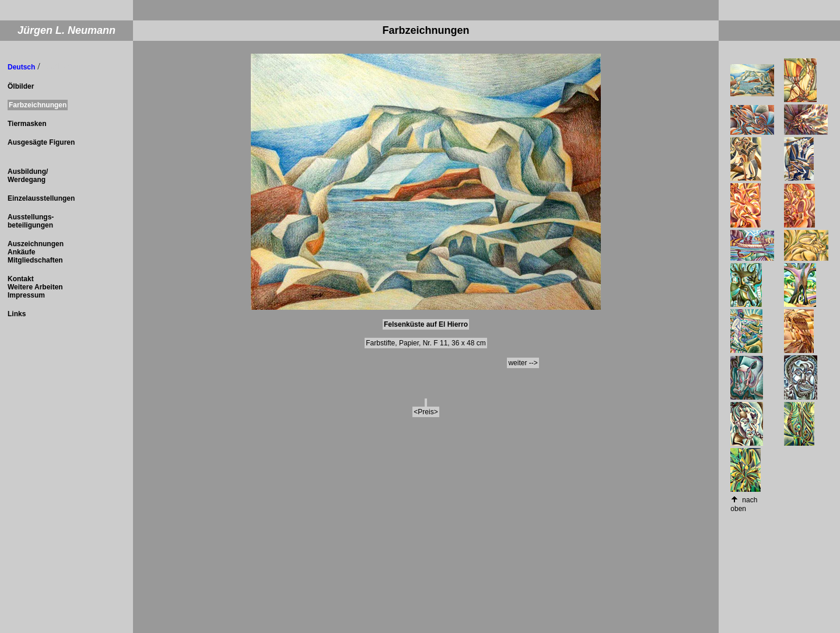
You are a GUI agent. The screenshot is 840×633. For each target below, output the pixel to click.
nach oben (744, 504)
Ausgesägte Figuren (41, 142)
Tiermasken (27, 124)
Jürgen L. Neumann (66, 30)
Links (17, 314)
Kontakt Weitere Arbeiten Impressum (35, 287)
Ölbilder (21, 86)
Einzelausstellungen (41, 198)
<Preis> (426, 412)
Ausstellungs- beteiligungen (31, 221)
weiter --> (523, 363)
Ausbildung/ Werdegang (28, 176)
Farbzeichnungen (38, 105)
